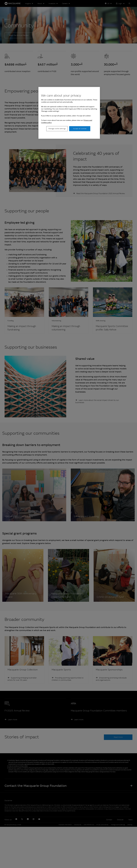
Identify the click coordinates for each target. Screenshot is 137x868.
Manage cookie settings (57, 129)
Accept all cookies (80, 129)
